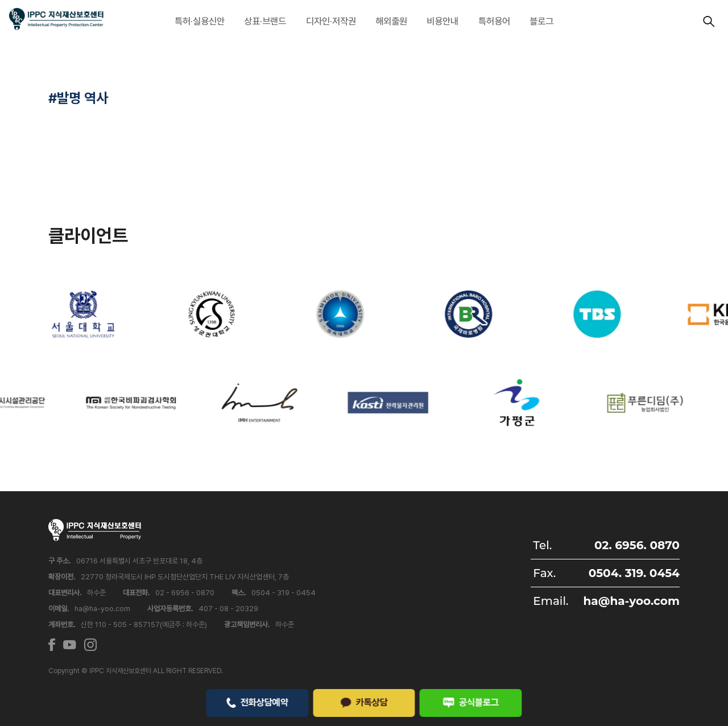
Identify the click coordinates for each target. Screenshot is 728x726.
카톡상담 (364, 702)
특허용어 (494, 21)
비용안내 (442, 21)
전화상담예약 (257, 702)
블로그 (541, 21)
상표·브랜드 (265, 21)
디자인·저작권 (331, 21)
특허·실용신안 (200, 21)
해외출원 (391, 21)
